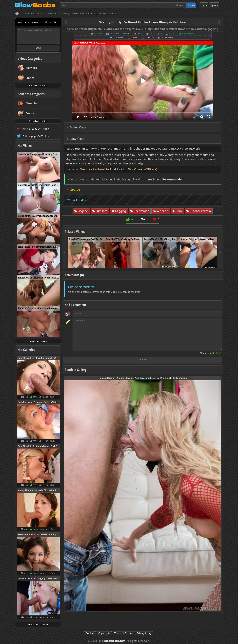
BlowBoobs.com (115, 641)
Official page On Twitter (36, 136)
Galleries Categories (31, 94)
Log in (204, 5)
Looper (134, 38)
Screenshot (168, 38)
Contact (90, 633)
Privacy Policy (144, 633)
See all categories (38, 86)
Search (191, 5)
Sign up (214, 5)
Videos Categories (30, 58)
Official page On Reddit (36, 129)
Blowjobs (98, 34)
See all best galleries (38, 625)
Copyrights (104, 633)
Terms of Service (124, 633)
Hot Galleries (26, 350)
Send (38, 48)
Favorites (118, 38)
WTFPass (79, 200)
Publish (143, 360)
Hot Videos (25, 146)
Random (150, 38)
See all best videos (38, 341)
